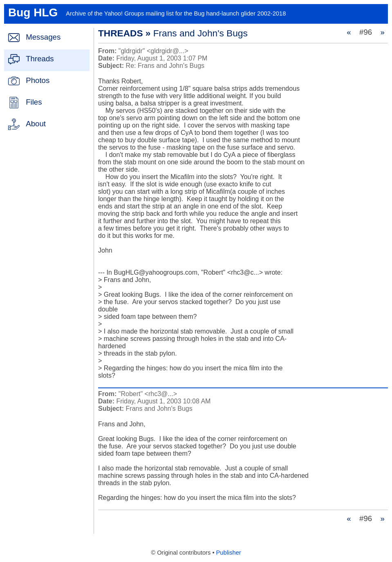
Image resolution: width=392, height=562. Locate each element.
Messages (43, 37)
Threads (40, 59)
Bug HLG (33, 12)
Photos (38, 80)
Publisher (229, 553)
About (36, 124)
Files (34, 102)
